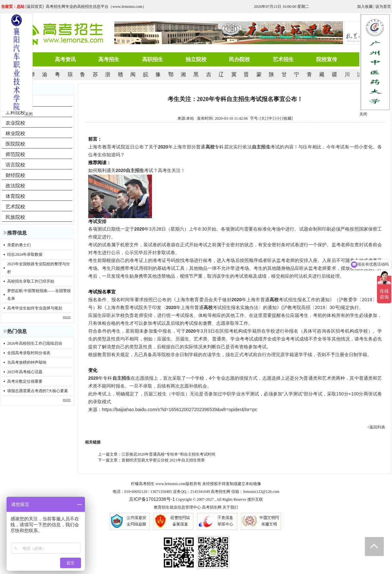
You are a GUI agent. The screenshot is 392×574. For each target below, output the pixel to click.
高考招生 (109, 59)
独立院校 (196, 59)
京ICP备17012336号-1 (152, 499)
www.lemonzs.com (171, 484)
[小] (278, 118)
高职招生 (153, 59)
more (67, 317)
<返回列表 (376, 427)
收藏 (287, 118)
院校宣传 (327, 59)
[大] (263, 118)
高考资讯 (65, 59)
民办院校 (239, 59)
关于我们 (230, 507)
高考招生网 (212, 507)
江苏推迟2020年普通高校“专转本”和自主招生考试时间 (168, 454)
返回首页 (35, 7)
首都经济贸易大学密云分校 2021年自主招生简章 (163, 460)
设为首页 (383, 7)
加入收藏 (365, 7)
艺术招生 (283, 59)
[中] (270, 118)
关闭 (363, 114)
